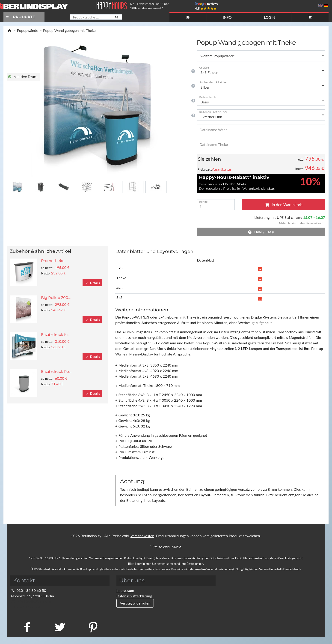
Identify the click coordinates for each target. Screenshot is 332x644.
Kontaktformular (27, 607)
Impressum (125, 590)
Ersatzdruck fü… (56, 335)
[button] (300, 223)
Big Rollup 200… (56, 298)
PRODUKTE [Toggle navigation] (20, 17)
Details (92, 283)
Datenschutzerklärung (134, 596)
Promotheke (53, 261)
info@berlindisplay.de (31, 601)
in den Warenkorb (283, 205)
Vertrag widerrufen (135, 603)
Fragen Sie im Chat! (307, 634)
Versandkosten (221, 169)
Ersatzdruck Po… (56, 372)
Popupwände (28, 30)
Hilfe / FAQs (261, 232)
